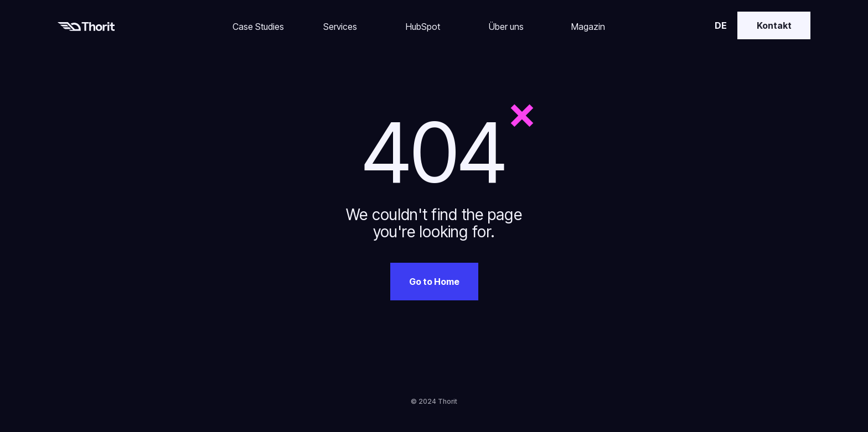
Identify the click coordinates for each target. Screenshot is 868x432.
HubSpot (423, 27)
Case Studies (258, 27)
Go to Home (434, 282)
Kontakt (774, 25)
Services (340, 27)
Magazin (588, 27)
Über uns (506, 27)
